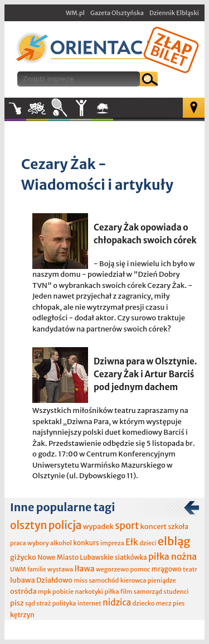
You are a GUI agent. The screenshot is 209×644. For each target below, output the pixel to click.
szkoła (178, 527)
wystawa (60, 569)
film (127, 592)
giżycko (23, 557)
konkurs (86, 543)
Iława (84, 569)
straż (43, 603)
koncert (153, 527)
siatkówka (131, 557)
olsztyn (28, 525)
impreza (112, 543)
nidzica (117, 602)
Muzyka (15, 108)
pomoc (140, 569)
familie (37, 569)
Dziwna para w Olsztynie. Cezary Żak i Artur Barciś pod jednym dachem (145, 374)
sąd (30, 603)
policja (65, 525)
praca (18, 543)
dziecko (144, 603)
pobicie (63, 592)
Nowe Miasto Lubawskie (75, 557)
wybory (38, 543)
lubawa (23, 580)
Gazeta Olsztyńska (117, 13)
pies (179, 603)
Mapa (194, 108)
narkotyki (89, 592)
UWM (18, 569)
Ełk (132, 542)
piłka (111, 592)
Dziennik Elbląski (174, 13)
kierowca (133, 580)
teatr (190, 569)
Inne (81, 108)
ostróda (23, 591)
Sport (59, 108)
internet (89, 603)
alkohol (61, 543)
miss (81, 580)
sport (127, 526)
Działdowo (54, 580)
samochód (104, 580)
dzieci (148, 543)
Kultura (37, 108)
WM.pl (75, 13)
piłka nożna (172, 556)
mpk (45, 592)
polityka (64, 603)
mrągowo (167, 569)
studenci (176, 592)
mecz (164, 603)
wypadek (98, 527)
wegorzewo (112, 569)
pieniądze (162, 580)
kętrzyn (22, 615)
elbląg (174, 541)
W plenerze (113, 112)
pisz (17, 603)
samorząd (148, 592)
